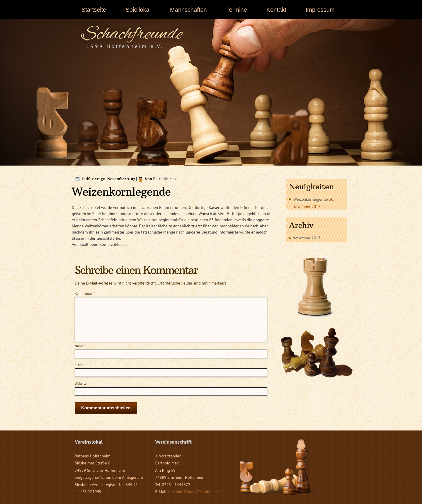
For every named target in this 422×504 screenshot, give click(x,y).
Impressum (320, 10)
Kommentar (85, 293)
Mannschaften (188, 10)
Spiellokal (138, 10)
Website (81, 383)
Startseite (94, 10)
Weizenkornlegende (310, 199)
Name (80, 346)
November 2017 (307, 238)
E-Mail (81, 365)
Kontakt (276, 10)
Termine (237, 10)
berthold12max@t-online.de (194, 492)
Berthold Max (165, 179)
